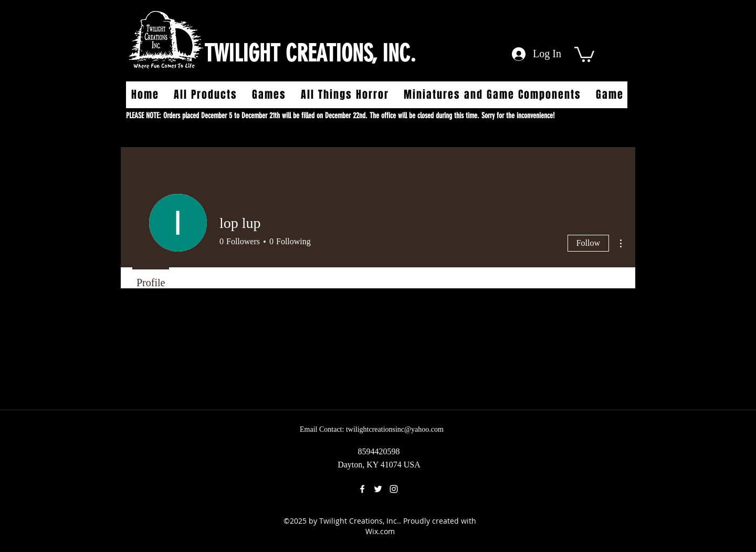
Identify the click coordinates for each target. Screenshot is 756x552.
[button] (584, 54)
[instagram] (394, 489)
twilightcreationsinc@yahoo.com (395, 429)
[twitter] (378, 489)
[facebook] (362, 489)
